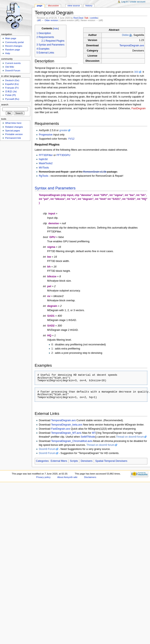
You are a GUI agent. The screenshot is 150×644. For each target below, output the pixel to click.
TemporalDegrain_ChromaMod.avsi (72, 441)
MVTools (44, 168)
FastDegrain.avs (61, 429)
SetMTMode (88, 437)
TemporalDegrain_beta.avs (67, 425)
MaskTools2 (46, 163)
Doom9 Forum (47, 449)
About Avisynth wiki (67, 477)
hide (56, 28)
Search (5, 105)
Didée (125, 35)
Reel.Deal (78, 18)
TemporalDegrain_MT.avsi (66, 433)
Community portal (14, 42)
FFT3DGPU (63, 155)
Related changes (14, 127)
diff (39, 20)
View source (74, 6)
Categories (42, 461)
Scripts (74, 461)
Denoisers (87, 461)
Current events (13, 63)
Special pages (13, 131)
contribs (94, 18)
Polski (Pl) (10, 95)
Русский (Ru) (12, 99)
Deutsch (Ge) (12, 80)
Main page (11, 38)
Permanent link (13, 138)
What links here (13, 123)
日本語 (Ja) (11, 91)
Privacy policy (43, 477)
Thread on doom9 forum (130, 437)
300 (136, 72)
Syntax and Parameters (55, 188)
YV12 (71, 139)
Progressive (46, 135)
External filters (59, 461)
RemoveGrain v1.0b (95, 172)
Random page (13, 50)
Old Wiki (10, 67)
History (89, 6)
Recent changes (14, 46)
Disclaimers (90, 477)
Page (40, 6)
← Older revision (50, 20)
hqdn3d (43, 159)
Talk (86, 18)
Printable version (14, 134)
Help (8, 53)
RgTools (44, 176)
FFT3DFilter (46, 155)
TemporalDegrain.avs (132, 46)
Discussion (53, 6)
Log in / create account (133, 2)
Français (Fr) (12, 88)
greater (63, 130)
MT (94, 433)
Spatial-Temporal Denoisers (111, 461)
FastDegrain (139, 108)
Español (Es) (12, 84)
